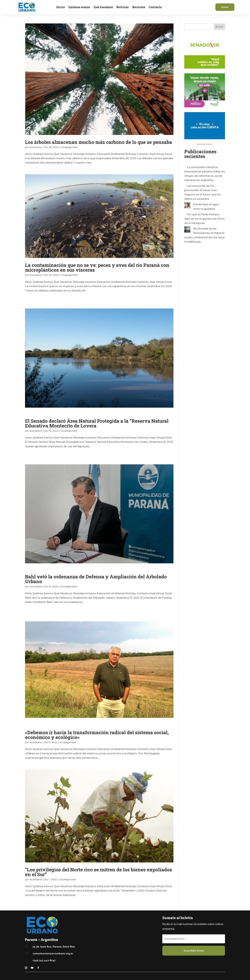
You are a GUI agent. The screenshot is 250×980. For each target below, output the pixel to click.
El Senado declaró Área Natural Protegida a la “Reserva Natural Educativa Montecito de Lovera (97, 423)
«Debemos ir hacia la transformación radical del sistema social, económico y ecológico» (97, 735)
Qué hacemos (103, 7)
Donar (225, 7)
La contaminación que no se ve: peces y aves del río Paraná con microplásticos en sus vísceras (97, 267)
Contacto (155, 7)
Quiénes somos (79, 7)
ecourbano (36, 147)
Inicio (61, 7)
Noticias (123, 7)
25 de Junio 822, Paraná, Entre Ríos (54, 947)
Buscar (219, 27)
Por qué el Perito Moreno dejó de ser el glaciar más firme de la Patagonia (204, 219)
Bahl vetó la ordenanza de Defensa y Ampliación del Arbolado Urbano (96, 579)
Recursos (139, 7)
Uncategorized (69, 147)
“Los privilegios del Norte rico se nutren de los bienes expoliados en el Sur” (99, 872)
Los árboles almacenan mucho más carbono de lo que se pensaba (99, 142)
